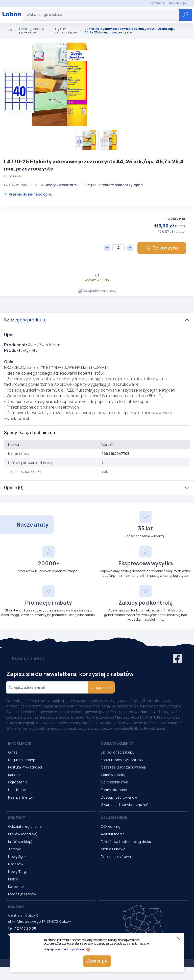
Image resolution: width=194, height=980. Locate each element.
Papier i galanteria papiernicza (32, 31)
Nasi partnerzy (20, 797)
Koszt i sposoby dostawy (122, 760)
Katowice (16, 886)
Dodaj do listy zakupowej (97, 291)
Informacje (19, 743)
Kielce (13, 879)
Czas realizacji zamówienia (123, 767)
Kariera (14, 775)
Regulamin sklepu (23, 760)
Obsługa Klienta (117, 743)
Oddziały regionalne (25, 826)
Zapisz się (101, 687)
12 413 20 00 (26, 928)
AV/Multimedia (113, 834)
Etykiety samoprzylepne (66, 31)
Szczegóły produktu (25, 320)
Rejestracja (177, 3)
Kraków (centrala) (23, 834)
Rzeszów (16, 864)
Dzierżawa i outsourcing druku (126, 842)
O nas (13, 752)
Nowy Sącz (17, 857)
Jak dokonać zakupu (118, 752)
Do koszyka (162, 248)
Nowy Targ (17, 871)
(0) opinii (13, 176)
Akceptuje (97, 961)
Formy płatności (114, 790)
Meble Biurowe (113, 849)
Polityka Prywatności (25, 767)
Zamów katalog (114, 775)
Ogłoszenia (18, 782)
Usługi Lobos (114, 818)
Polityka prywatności (72, 949)
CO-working (111, 826)
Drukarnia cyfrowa (116, 857)
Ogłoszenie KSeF (115, 782)
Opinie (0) (14, 488)
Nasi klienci (17, 790)
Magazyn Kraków (22, 894)
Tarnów (14, 849)
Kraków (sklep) (20, 842)
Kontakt (17, 818)
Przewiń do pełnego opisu (28, 194)
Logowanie (156, 3)
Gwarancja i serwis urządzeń (125, 805)
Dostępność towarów (119, 797)
